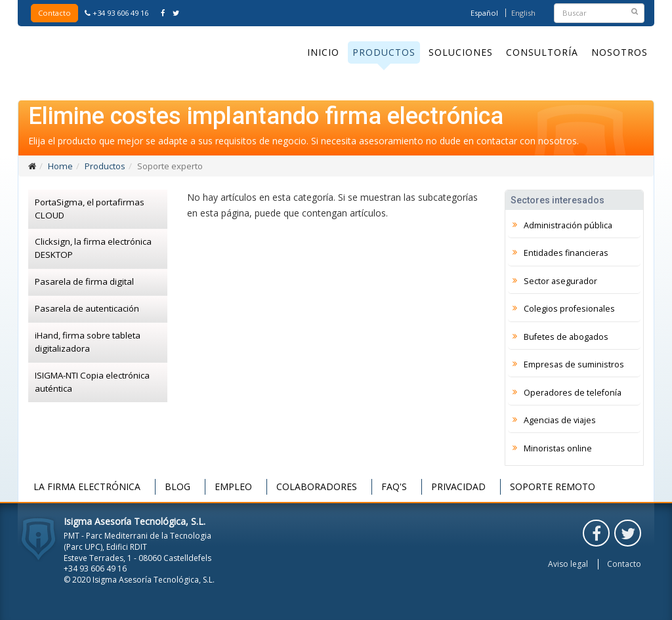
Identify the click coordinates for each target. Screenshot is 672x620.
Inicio (323, 52)
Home (60, 166)
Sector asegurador (560, 281)
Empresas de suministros (574, 364)
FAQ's (394, 486)
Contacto (54, 13)
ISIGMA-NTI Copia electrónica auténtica (92, 382)
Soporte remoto (553, 486)
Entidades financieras (566, 253)
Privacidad (458, 486)
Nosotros (619, 52)
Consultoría (542, 52)
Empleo (233, 486)
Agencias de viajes (560, 420)
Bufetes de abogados (566, 337)
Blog (178, 486)
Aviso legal (568, 564)
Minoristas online (558, 448)
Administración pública (568, 225)
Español (484, 13)
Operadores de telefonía (573, 393)
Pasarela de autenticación (87, 308)
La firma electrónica (87, 486)
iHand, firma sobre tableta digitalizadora (88, 342)
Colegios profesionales (569, 309)
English (523, 13)
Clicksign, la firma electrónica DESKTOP (93, 248)
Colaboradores (317, 486)
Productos (384, 52)
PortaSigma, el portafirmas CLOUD (90, 209)
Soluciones (461, 52)
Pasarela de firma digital (84, 281)
